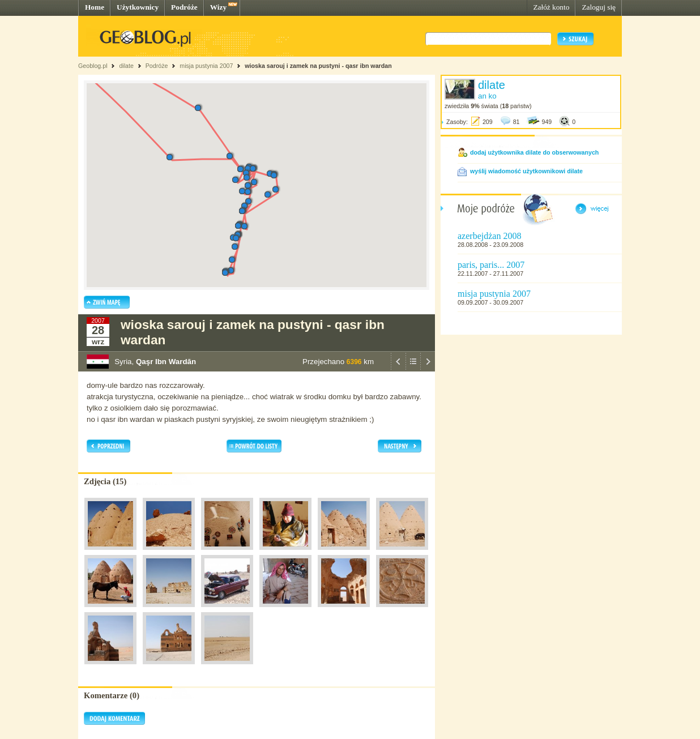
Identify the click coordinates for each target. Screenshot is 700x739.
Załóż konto (551, 7)
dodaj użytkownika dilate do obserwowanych (534, 152)
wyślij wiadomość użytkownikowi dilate (526, 171)
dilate (126, 66)
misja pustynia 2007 (206, 66)
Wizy (218, 7)
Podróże (184, 7)
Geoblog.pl (93, 66)
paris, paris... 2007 (491, 265)
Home (95, 7)
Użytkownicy (138, 7)
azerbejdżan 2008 (489, 236)
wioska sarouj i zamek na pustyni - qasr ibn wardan (318, 66)
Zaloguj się (599, 7)
